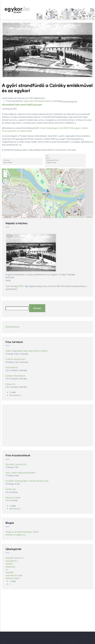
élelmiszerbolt (13, 578)
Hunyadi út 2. (12, 561)
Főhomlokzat (12, 368)
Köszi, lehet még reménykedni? (21, 473)
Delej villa (10, 384)
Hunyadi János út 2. (15, 558)
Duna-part (37, 105)
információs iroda (14, 576)
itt (20, 145)
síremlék (10, 573)
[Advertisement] (47, 425)
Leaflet (71, 217)
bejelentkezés (45, 101)
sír (7, 570)
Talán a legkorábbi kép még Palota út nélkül (26, 351)
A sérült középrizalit (15, 359)
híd (3, 105)
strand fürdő (26, 105)
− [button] (5, 176)
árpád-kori (10, 567)
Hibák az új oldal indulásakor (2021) (22, 532)
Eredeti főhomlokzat (15, 376)
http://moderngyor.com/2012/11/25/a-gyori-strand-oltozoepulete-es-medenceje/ (45, 130)
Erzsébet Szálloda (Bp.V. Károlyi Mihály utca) (27, 481)
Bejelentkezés (12, 327)
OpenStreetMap (80, 217)
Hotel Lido (11, 489)
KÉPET (21, 286)
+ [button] (5, 172)
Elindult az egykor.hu (16, 535)
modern (9, 564)
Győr (17, 105)
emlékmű (10, 105)
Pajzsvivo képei (13, 498)
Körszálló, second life (16, 465)
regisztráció (29, 101)
